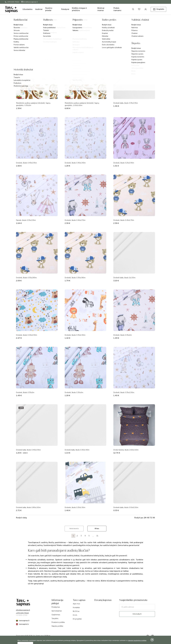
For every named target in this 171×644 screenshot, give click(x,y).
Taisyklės (55, 618)
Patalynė (65, 9)
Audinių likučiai (107, 21)
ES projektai (77, 619)
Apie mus (76, 604)
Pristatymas (56, 607)
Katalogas (69, 21)
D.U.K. (75, 615)
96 (154, 518)
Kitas (97, 529)
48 (148, 518)
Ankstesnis (74, 529)
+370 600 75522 (12, 2)
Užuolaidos (27, 9)
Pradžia (61, 21)
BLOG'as (76, 611)
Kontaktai (76, 608)
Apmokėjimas (57, 611)
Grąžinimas (56, 615)
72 (151, 518)
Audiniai (39, 9)
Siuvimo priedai (49, 9)
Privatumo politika (58, 622)
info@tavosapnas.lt (29, 2)
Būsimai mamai (101, 9)
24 (145, 518)
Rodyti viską (21, 518)
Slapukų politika (57, 626)
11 (97, 536)
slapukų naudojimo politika (137, 640)
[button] (158, 9)
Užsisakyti (137, 614)
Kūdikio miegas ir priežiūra (79, 9)
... (93, 536)
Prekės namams (117, 9)
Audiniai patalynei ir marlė (91, 21)
